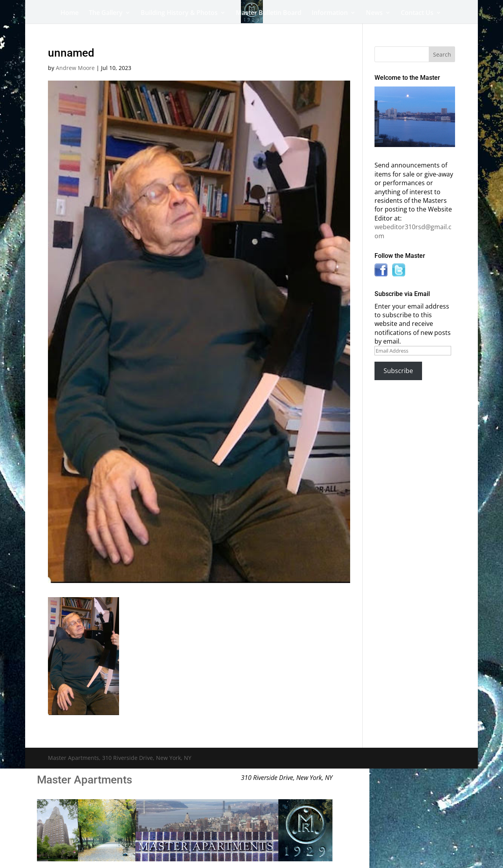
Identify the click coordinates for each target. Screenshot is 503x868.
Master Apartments (84, 780)
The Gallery (106, 13)
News (374, 13)
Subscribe (398, 371)
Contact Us (417, 13)
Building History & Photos (179, 13)
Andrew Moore (75, 68)
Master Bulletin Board (269, 13)
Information (330, 13)
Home (70, 13)
